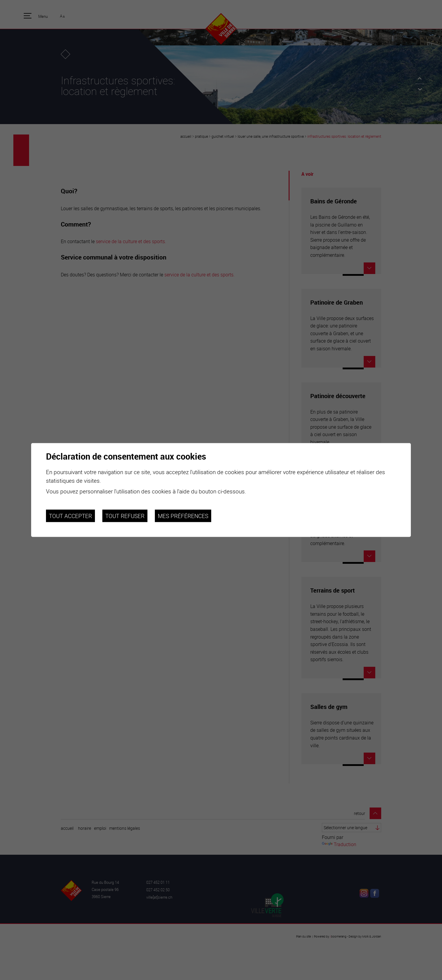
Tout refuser (125, 516)
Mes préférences (183, 516)
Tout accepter (70, 516)
